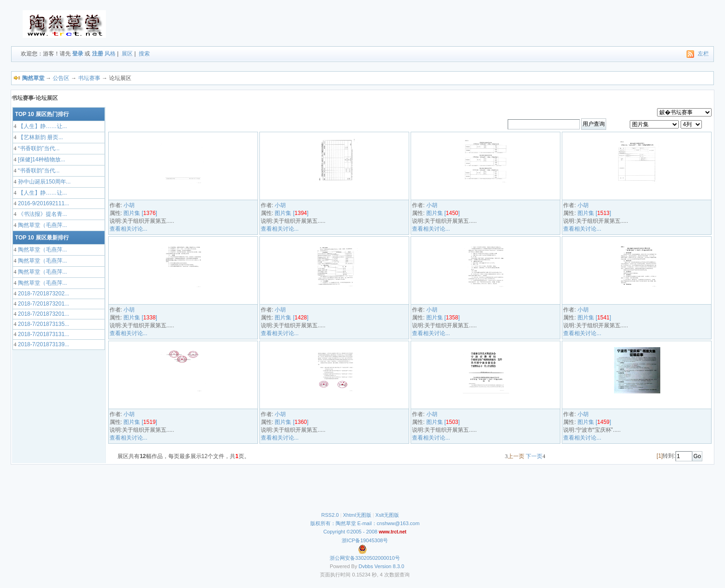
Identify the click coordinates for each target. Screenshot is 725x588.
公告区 (61, 78)
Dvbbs (366, 566)
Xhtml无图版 (357, 515)
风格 (110, 54)
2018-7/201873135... (43, 324)
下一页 (534, 456)
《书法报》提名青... (42, 214)
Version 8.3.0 (389, 566)
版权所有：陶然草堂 (333, 523)
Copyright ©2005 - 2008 (351, 532)
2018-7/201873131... (43, 334)
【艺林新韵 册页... (40, 137)
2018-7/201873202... (43, 294)
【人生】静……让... (42, 126)
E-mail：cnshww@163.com (389, 523)
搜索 (144, 54)
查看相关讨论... (129, 229)
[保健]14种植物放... (41, 159)
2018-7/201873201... (43, 304)
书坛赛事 (89, 78)
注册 (98, 54)
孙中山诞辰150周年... (44, 182)
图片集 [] (140, 213)
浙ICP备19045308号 (365, 540)
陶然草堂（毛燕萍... (42, 225)
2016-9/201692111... (43, 203)
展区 (127, 54)
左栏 (703, 54)
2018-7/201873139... (43, 344)
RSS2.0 (330, 515)
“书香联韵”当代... (38, 148)
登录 (78, 54)
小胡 (129, 205)
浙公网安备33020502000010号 (365, 558)
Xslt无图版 (387, 515)
